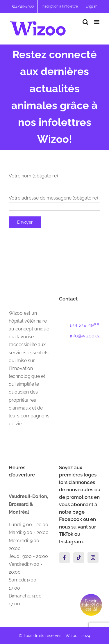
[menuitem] (92, 6)
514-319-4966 (85, 325)
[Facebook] (65, 558)
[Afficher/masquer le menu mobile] (97, 22)
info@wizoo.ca (85, 336)
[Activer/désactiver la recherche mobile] (85, 22)
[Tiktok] (79, 558)
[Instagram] (93, 558)
